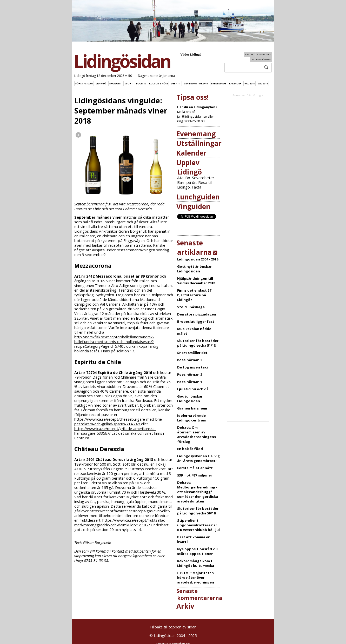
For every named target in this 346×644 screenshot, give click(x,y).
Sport (129, 83)
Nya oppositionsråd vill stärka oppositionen (197, 551)
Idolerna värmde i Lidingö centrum (192, 418)
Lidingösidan (122, 61)
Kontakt (250, 54)
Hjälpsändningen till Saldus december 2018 (196, 281)
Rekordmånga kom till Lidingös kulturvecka (196, 563)
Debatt (176, 83)
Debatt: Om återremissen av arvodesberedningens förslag (197, 434)
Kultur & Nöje (158, 83)
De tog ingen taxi (192, 367)
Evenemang (219, 83)
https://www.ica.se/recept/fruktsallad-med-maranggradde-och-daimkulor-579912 (121, 523)
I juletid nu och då (193, 389)
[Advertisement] (254, 178)
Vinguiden (193, 206)
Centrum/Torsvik (196, 83)
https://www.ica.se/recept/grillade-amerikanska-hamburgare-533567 (115, 431)
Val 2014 (263, 83)
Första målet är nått (195, 468)
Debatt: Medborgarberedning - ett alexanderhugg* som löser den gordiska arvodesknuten (198, 492)
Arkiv (185, 606)
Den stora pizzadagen (197, 314)
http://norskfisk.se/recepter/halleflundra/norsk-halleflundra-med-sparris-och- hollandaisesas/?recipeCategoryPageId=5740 (114, 342)
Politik (141, 83)
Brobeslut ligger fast (196, 321)
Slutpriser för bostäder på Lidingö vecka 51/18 (198, 343)
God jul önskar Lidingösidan (190, 399)
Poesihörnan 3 (190, 360)
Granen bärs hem (192, 408)
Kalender (235, 83)
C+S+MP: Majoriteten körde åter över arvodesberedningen (196, 578)
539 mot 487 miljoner (195, 475)
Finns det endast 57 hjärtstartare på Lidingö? (194, 295)
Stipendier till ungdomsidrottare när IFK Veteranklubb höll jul (198, 525)
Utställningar (199, 143)
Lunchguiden (198, 197)
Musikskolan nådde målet (194, 331)
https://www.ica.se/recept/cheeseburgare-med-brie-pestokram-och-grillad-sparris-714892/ (119, 422)
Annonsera (264, 54)
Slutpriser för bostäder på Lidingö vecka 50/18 (198, 511)
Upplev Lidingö (189, 167)
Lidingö (101, 83)
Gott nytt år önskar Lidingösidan (194, 269)
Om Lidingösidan (261, 59)
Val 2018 (249, 83)
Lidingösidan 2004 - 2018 (198, 259)
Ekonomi (115, 83)
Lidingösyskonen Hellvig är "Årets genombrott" (198, 458)
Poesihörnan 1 (190, 382)
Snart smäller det (192, 353)
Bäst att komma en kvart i (194, 539)
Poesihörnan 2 (190, 374)
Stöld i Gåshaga (191, 307)
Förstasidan (84, 83)
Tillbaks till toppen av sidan (173, 627)
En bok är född (190, 449)
